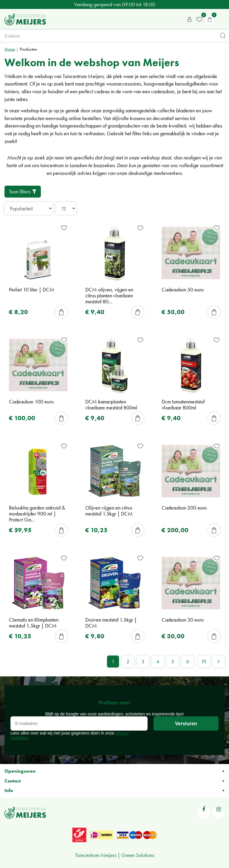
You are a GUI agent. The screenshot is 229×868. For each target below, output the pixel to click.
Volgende (219, 662)
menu (222, 19)
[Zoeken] (114, 36)
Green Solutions (138, 855)
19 (204, 661)
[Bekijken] (210, 19)
